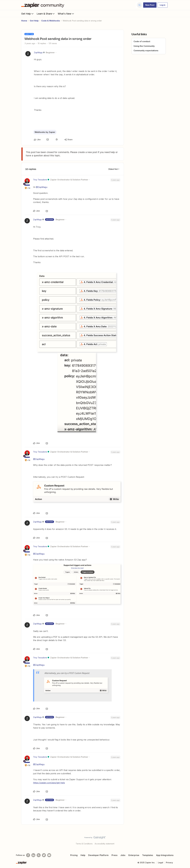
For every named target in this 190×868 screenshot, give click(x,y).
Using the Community (144, 46)
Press (115, 855)
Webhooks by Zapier (45, 132)
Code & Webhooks (51, 21)
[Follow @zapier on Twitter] (44, 855)
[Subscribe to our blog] (39, 855)
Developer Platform (98, 855)
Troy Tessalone (40, 180)
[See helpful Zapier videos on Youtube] (49, 855)
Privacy (169, 863)
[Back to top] (185, 840)
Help (83, 855)
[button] (150, 5)
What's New (66, 14)
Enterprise (134, 855)
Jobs (123, 855)
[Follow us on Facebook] (28, 855)
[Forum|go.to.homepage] (43, 5)
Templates (148, 855)
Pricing (74, 855)
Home (24, 21)
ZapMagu (38, 52)
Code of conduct (142, 41)
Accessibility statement (104, 844)
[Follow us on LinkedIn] (33, 855)
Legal (161, 863)
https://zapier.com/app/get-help (49, 783)
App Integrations (165, 855)
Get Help (28, 14)
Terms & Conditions (84, 844)
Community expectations (146, 51)
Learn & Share (46, 14)
